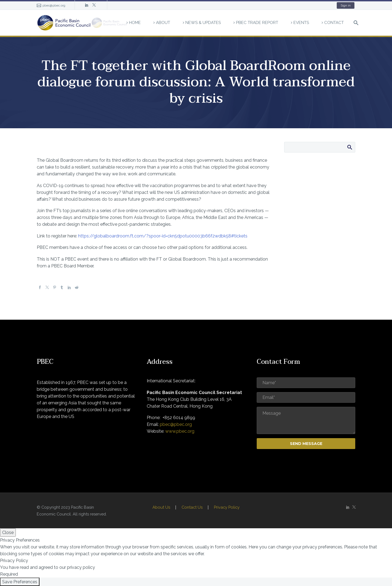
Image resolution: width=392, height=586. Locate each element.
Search (349, 147)
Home (135, 23)
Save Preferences (20, 582)
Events (301, 23)
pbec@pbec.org (54, 5)
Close (8, 532)
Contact (334, 23)
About (163, 23)
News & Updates (203, 23)
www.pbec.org (180, 431)
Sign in (346, 5)
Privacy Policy (227, 507)
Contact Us (192, 507)
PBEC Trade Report (257, 23)
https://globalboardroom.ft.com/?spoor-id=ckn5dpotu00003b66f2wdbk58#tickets (163, 236)
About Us (161, 507)
